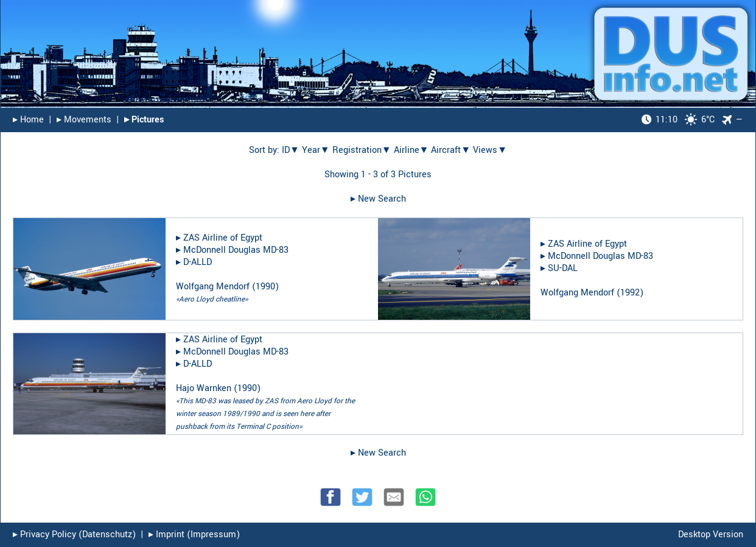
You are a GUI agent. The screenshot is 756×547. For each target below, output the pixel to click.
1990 (265, 287)
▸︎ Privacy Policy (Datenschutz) (74, 535)
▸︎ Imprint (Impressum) (194, 535)
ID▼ (291, 150)
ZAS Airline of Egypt (223, 238)
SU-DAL (563, 268)
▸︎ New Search (378, 199)
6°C (678, 120)
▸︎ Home (28, 120)
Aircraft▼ (451, 150)
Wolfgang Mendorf (213, 287)
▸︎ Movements (84, 120)
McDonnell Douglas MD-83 (236, 250)
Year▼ (316, 150)
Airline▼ (411, 150)
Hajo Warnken (204, 388)
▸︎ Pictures (144, 120)
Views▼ (490, 150)
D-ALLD (198, 262)
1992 (630, 293)
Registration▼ (362, 150)
